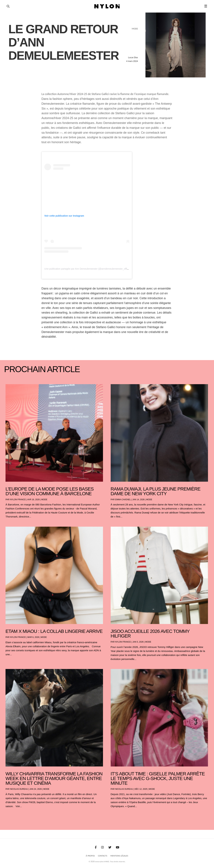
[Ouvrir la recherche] (8, 6)
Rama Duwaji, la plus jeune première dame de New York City (156, 491)
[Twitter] (110, 847)
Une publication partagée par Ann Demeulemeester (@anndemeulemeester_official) (88, 269)
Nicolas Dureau (19, 789)
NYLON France (18, 500)
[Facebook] (96, 847)
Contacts (103, 856)
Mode (44, 500)
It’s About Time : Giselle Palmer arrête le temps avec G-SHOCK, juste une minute (158, 778)
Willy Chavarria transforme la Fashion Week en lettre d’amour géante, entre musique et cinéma (54, 778)
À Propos (90, 856)
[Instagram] (102, 847)
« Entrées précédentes (12, 815)
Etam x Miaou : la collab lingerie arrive (54, 631)
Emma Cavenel (123, 500)
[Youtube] (118, 847)
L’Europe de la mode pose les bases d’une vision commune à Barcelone (50, 491)
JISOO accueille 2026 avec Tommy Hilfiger (150, 634)
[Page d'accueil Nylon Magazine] (107, 6)
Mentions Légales (119, 856)
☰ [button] (206, 6)
